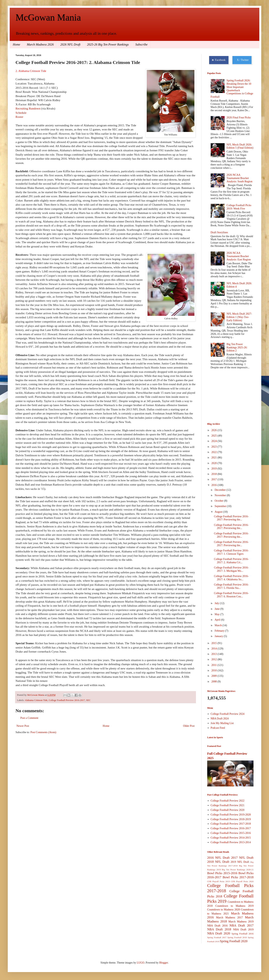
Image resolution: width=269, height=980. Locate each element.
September (221, 506)
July (217, 603)
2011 (214, 665)
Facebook (219, 60)
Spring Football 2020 (234, 941)
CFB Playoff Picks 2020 (242, 881)
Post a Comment (29, 718)
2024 (215, 441)
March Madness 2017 (229, 918)
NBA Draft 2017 (241, 925)
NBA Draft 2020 (219, 933)
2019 (215, 469)
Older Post (189, 726)
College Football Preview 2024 (228, 714)
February (220, 631)
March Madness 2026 (40, 44)
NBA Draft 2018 (219, 929)
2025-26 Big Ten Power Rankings (108, 44)
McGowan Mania (48, 17)
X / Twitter (242, 60)
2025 (215, 436)
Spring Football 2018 (237, 937)
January (219, 636)
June (217, 609)
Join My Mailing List (222, 723)
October (219, 501)
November (221, 495)
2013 (215, 654)
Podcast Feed (218, 728)
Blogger (164, 963)
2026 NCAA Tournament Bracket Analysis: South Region (239, 178)
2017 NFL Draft (242, 858)
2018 (215, 474)
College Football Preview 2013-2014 (231, 842)
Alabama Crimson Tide (36, 700)
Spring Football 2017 (217, 937)
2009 (215, 676)
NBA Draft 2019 (243, 930)
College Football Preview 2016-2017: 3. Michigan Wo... (231, 569)
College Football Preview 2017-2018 (231, 824)
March (218, 625)
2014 (215, 649)
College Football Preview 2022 (228, 801)
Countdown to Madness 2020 (224, 910)
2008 (215, 682)
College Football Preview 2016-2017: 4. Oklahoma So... (231, 578)
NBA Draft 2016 (217, 926)
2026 (215, 430)
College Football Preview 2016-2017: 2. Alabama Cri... (231, 561)
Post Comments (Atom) (43, 732)
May (217, 614)
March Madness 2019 (241, 922)
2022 (215, 452)
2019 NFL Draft (240, 862)
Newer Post (23, 726)
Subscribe (141, 44)
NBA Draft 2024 (220, 719)
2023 (215, 447)
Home (16, 44)
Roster (19, 117)
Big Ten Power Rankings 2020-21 (238, 870)
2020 (215, 463)
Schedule (21, 113)
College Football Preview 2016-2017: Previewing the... (231, 518)
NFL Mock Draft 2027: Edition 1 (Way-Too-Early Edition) (239, 317)
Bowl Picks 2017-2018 (238, 877)
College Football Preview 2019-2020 (231, 815)
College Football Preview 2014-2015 (231, 838)
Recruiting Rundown (28, 108)
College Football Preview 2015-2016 (231, 833)
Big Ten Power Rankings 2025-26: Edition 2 (237, 347)
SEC (88, 700)
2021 (215, 458)
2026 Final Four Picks (239, 118)
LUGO (141, 963)
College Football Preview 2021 (228, 805)
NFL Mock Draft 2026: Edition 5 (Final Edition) (240, 146)
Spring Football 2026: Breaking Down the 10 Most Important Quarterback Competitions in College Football (232, 89)
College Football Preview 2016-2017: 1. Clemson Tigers (231, 552)
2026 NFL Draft (70, 44)
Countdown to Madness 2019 (234, 906)
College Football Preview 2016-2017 (67, 700)
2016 (215, 485)
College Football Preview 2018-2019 (231, 819)
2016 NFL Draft (218, 858)
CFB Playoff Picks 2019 (219, 881)
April (218, 620)
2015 (215, 643)
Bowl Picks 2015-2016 (222, 873)
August (219, 512)
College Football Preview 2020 (228, 810)
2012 (215, 659)
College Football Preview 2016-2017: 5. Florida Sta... (231, 586)
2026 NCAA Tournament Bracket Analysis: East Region (239, 256)
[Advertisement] (227, 396)
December (220, 490)
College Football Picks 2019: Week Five (239, 207)
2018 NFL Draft (218, 862)
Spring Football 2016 (243, 934)
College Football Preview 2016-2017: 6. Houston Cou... (231, 595)
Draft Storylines (219, 232)
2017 (215, 479)
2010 (215, 670)
